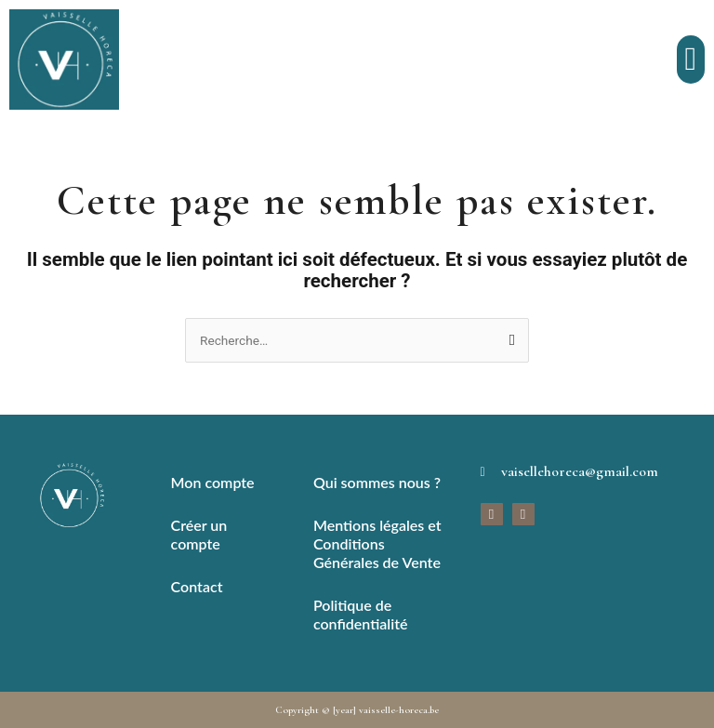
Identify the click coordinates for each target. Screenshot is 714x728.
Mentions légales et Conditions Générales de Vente (377, 543)
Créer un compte (199, 534)
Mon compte (213, 482)
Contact (197, 586)
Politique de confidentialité (361, 614)
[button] (691, 60)
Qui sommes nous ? (377, 482)
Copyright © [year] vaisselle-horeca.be (357, 710)
